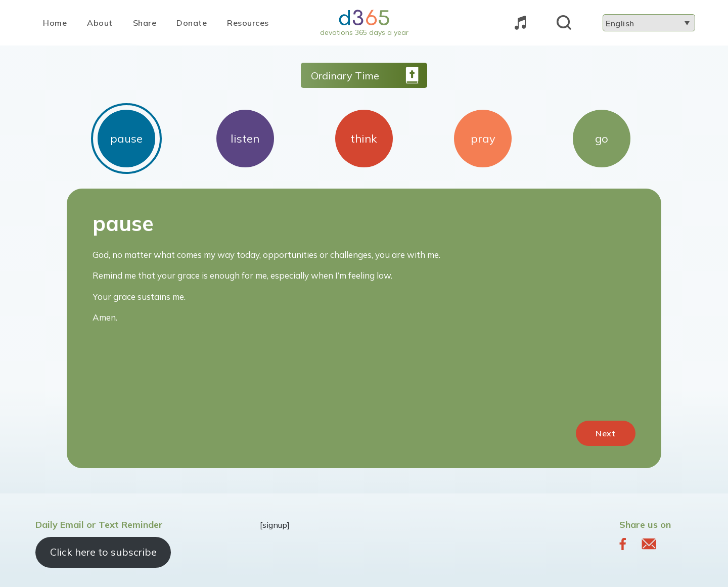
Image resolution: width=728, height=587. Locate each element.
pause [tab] (126, 139)
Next (606, 433)
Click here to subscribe (103, 552)
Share (145, 23)
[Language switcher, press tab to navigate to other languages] (649, 23)
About (100, 23)
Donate (192, 23)
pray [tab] (483, 139)
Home (55, 23)
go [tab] (602, 139)
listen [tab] (245, 139)
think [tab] (364, 139)
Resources (248, 23)
